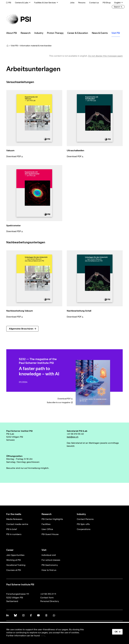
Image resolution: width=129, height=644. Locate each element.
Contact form (47, 598)
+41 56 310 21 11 (48, 594)
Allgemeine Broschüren (21, 329)
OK (116, 632)
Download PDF (14, 156)
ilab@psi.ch (73, 437)
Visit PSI (14, 46)
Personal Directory (50, 601)
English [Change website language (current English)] (118, 3)
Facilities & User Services (45, 3)
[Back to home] (19, 19)
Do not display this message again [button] (105, 56)
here (43, 636)
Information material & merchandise (36, 46)
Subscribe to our (60, 402)
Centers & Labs (22, 3)
